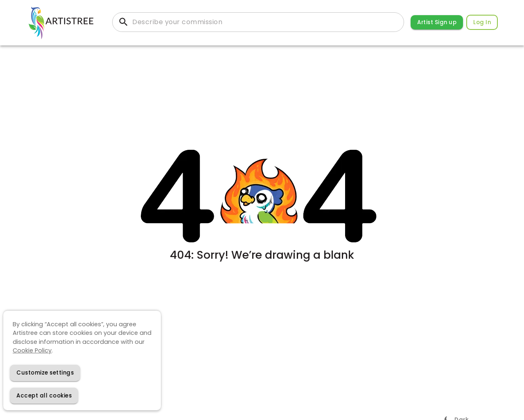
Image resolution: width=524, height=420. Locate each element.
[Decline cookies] (45, 373)
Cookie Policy (32, 350)
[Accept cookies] (44, 396)
